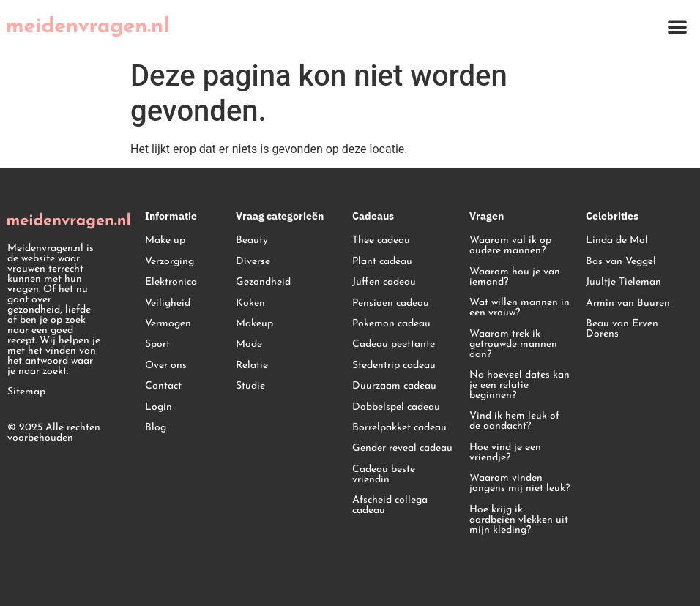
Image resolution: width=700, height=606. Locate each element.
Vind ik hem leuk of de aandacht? (514, 421)
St (357, 366)
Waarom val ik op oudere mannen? (510, 246)
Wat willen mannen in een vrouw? (520, 308)
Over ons (166, 366)
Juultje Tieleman (623, 282)
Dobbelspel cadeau (396, 407)
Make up (165, 240)
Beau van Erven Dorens (622, 329)
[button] (677, 26)
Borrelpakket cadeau (399, 428)
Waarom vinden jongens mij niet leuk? (520, 483)
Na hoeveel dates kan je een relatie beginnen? (520, 385)
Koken (250, 303)
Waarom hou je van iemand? (515, 277)
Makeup (254, 324)
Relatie (252, 366)
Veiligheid (168, 303)
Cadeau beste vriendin (384, 475)
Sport (157, 344)
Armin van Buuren (628, 303)
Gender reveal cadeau (402, 448)
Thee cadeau (381, 240)
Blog (156, 428)
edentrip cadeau (399, 366)
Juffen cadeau (384, 282)
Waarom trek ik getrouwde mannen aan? (513, 344)
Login (159, 407)
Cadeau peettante (394, 344)
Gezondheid (263, 282)
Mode (249, 344)
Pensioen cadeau (391, 303)
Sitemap (26, 392)
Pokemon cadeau (391, 324)
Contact (163, 386)
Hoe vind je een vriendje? (505, 453)
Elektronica (171, 282)
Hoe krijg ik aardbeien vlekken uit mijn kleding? (519, 520)
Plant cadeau (382, 262)
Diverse (253, 262)
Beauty (252, 240)
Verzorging (170, 262)
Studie (250, 386)
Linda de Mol (617, 240)
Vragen (487, 216)
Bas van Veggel (621, 262)
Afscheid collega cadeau (390, 505)
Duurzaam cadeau (394, 386)
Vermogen (168, 324)
